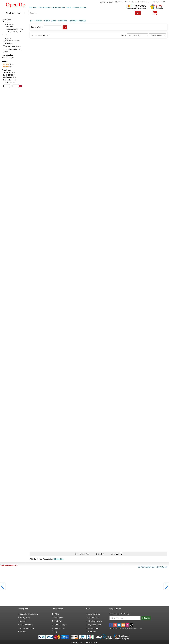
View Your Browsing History (147, 567)
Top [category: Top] (31, 21)
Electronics (7, 22)
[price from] (7, 86)
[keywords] (82, 13)
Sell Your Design (60, 625)
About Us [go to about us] (23, 621)
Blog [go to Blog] (56, 632)
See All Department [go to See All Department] (27, 628)
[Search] (138, 13)
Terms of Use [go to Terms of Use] (93, 618)
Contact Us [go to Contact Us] (92, 632)
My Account (119, 2)
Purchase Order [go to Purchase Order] (94, 614)
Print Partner (59, 618)
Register (110, 2)
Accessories (9, 27)
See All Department (13, 13)
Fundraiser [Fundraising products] (58, 621)
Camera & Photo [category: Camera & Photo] (50, 21)
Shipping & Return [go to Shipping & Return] (95, 621)
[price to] (16, 86)
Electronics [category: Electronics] (38, 21)
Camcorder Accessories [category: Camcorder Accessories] (78, 21)
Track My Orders (131, 2)
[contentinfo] (16, 5)
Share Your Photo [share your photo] (26, 625)
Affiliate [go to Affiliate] (57, 614)
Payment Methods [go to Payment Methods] (95, 625)
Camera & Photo (10, 24)
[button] (160, 2)
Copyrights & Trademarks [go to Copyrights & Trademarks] (29, 614)
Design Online (93, 628)
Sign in (103, 2)
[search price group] (20, 86)
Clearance (56, 7)
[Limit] (157, 35)
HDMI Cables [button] (59, 559)
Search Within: (37, 27)
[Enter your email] (125, 618)
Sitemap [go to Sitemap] (23, 632)
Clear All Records (162, 567)
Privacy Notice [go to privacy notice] (25, 618)
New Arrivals (66, 7)
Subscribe (146, 618)
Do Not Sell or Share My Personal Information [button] (126, 629)
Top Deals (33, 7)
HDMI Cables (14, 32)
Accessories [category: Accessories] (63, 21)
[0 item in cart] (155, 14)
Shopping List (143, 2)
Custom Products (80, 7)
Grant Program (59, 628)
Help (150, 2)
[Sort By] (137, 35)
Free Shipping (44, 7)
